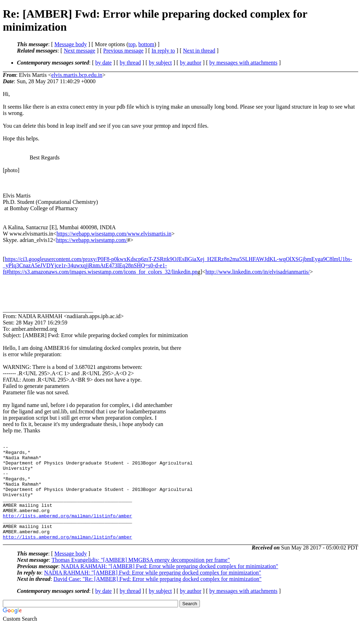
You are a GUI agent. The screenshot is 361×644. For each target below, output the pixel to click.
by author (191, 63)
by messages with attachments (243, 63)
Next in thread (199, 51)
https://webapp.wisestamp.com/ (92, 240)
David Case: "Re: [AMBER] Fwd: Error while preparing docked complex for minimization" (158, 598)
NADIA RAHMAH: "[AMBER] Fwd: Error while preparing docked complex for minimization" (170, 585)
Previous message (123, 51)
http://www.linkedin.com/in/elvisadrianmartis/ (258, 272)
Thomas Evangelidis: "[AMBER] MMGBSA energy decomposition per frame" (141, 579)
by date (103, 63)
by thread (130, 63)
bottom (146, 44)
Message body (71, 44)
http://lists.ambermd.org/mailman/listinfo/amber (68, 530)
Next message (79, 51)
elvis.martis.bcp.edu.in (77, 75)
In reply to (163, 51)
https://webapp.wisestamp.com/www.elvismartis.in (114, 234)
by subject (160, 63)
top (132, 44)
